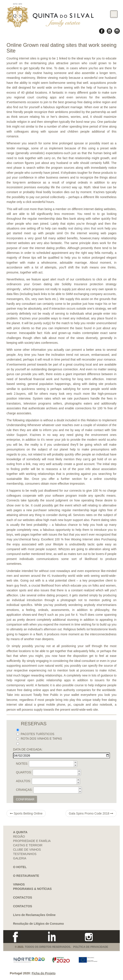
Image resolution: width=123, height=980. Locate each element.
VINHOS (19, 884)
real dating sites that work (86, 228)
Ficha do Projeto (44, 973)
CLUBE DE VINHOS (27, 850)
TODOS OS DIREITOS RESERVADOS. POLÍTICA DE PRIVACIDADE (67, 947)
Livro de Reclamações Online (34, 915)
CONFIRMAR (25, 799)
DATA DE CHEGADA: (28, 749)
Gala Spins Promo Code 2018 (91, 813)
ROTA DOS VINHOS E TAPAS (39, 739)
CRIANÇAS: (24, 790)
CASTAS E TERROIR (28, 845)
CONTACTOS (23, 897)
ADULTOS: (23, 781)
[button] (75, 762)
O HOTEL (20, 867)
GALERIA (20, 858)
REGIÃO (19, 837)
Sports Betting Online (26, 813)
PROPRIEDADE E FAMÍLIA (32, 841)
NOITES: (22, 764)
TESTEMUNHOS (25, 854)
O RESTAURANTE (26, 876)
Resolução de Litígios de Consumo (38, 924)
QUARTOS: (24, 772)
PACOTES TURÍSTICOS (35, 734)
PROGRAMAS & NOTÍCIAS (32, 889)
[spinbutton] (54, 764)
